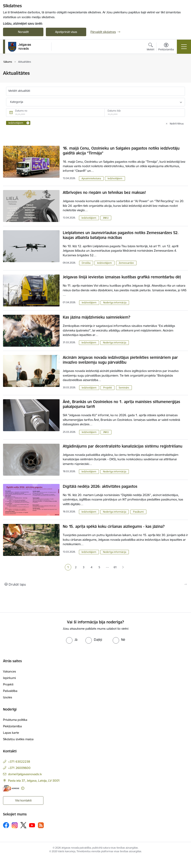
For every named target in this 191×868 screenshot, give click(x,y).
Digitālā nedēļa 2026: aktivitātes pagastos (100, 486)
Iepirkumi (9, 678)
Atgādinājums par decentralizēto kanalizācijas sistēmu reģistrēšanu (123, 446)
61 (115, 567)
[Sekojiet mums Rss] (41, 825)
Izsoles (8, 697)
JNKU (106, 218)
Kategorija (17, 102)
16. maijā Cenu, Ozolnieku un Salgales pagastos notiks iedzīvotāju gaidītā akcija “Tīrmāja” (121, 151)
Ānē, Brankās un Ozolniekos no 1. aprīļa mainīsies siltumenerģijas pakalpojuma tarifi (121, 404)
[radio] (72, 640)
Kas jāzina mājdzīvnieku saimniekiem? (97, 317)
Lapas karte (11, 733)
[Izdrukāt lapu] (95, 584)
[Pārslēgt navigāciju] (184, 47)
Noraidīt (23, 32)
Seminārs (124, 388)
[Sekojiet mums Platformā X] (23, 825)
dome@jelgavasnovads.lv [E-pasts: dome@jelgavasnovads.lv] (25, 774)
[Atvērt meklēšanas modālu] (151, 47)
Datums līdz (114, 111)
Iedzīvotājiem (115, 178)
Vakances (9, 671)
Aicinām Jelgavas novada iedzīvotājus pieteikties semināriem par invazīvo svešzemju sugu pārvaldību (120, 360)
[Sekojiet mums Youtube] (32, 825)
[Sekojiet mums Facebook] (6, 825)
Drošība (86, 263)
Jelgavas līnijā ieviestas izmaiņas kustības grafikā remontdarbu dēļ (122, 277)
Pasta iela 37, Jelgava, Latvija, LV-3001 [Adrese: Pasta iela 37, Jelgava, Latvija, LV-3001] (34, 781)
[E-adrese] (11, 788)
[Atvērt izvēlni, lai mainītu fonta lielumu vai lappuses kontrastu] (166, 47)
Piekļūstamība (12, 726)
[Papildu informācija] (23, 788)
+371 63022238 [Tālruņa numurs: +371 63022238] (19, 762)
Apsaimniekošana (91, 178)
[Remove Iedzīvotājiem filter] (28, 123)
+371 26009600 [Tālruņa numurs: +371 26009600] (19, 768)
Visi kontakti (23, 800)
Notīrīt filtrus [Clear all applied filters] (177, 124)
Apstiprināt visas (66, 32)
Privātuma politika (15, 720)
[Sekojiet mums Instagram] (15, 825)
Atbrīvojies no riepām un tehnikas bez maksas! (104, 192)
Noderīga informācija (115, 303)
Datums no (21, 111)
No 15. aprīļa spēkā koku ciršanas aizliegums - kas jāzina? (114, 526)
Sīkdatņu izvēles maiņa (18, 739)
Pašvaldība (10, 691)
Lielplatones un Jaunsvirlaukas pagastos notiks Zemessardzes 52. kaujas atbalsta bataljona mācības (121, 235)
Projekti (108, 388)
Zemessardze (126, 263)
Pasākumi (138, 512)
